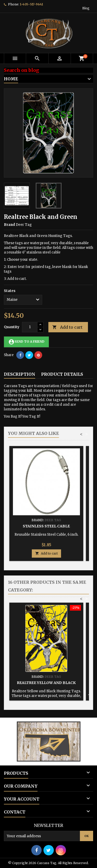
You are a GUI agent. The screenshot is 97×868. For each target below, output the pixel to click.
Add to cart (67, 327)
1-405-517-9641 (31, 4)
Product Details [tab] (62, 374)
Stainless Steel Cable (46, 526)
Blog (86, 8)
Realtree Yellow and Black (46, 683)
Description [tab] (20, 374)
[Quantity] (30, 327)
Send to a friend (26, 342)
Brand (9, 225)
